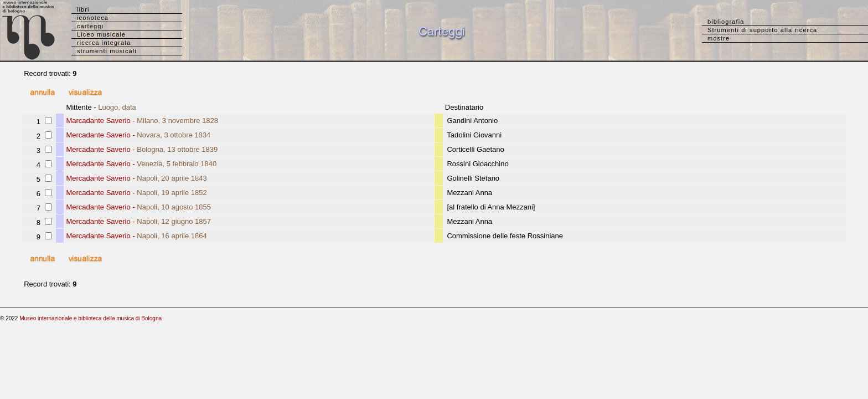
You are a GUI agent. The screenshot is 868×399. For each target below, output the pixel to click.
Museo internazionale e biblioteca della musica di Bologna (91, 318)
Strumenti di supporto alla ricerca (762, 30)
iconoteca (93, 18)
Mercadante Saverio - (138, 135)
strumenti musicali (107, 51)
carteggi (90, 26)
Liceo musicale (101, 34)
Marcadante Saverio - (142, 121)
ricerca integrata (104, 43)
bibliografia (726, 22)
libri (83, 9)
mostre (719, 38)
